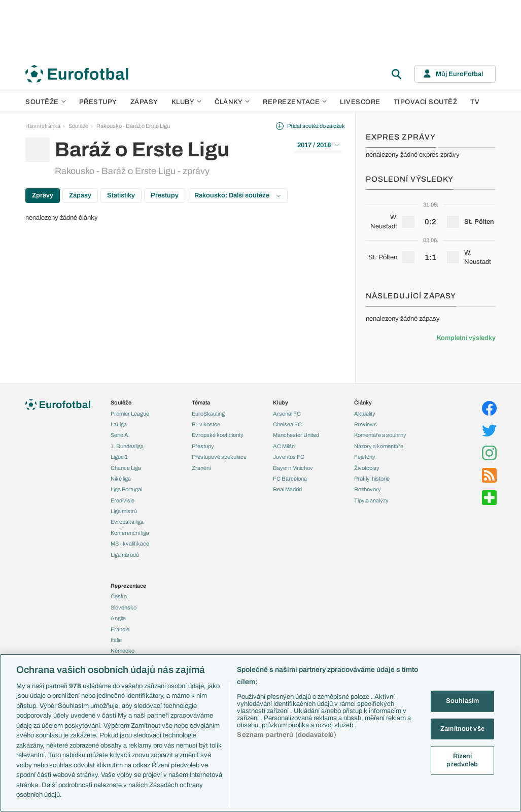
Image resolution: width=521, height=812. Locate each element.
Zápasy (144, 102)
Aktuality (365, 414)
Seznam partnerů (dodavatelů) (287, 735)
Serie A (119, 435)
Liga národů (125, 555)
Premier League (130, 414)
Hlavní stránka (43, 126)
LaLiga (119, 424)
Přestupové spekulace (219, 457)
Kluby (187, 102)
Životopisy (367, 468)
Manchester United (296, 435)
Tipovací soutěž (426, 102)
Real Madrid (287, 489)
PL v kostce (206, 424)
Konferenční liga (130, 533)
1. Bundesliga (127, 446)
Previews (366, 424)
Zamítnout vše (462, 728)
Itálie (116, 640)
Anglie (118, 618)
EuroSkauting (208, 414)
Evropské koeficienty (218, 435)
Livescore (360, 102)
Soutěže (46, 102)
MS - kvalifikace (130, 544)
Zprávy (43, 195)
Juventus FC (289, 457)
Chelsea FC (287, 424)
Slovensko (124, 607)
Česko (119, 596)
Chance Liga (126, 468)
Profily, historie (372, 479)
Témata (201, 402)
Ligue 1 (119, 457)
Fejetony (365, 457)
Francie (120, 629)
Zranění (201, 468)
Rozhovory (368, 489)
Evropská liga (127, 522)
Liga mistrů (124, 511)
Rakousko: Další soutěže (238, 195)
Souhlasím (462, 701)
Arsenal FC (287, 414)
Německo (123, 651)
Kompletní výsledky (466, 338)
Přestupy (98, 102)
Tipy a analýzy (371, 500)
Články (363, 402)
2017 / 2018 (318, 145)
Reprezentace (295, 102)
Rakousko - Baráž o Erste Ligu (133, 126)
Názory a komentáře (379, 446)
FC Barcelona (290, 479)
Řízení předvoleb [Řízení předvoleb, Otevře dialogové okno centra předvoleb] (462, 760)
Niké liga (121, 479)
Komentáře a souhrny (380, 435)
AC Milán (284, 446)
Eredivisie (123, 500)
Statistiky (121, 195)
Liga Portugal (126, 489)
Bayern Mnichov (293, 468)
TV (475, 102)
